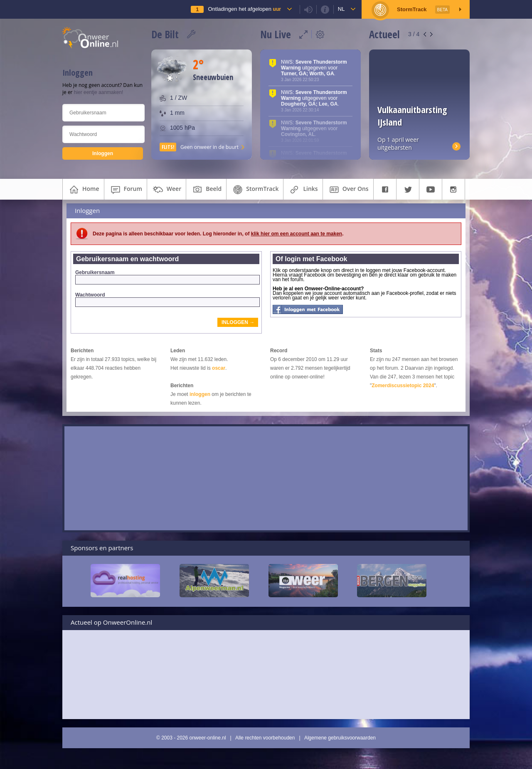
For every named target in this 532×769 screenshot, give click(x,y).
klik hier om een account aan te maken (297, 234)
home (83, 190)
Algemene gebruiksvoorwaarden (340, 738)
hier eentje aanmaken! (99, 92)
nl (341, 9)
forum (126, 190)
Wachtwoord (167, 299)
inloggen (200, 394)
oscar (219, 368)
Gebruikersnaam (167, 277)
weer (166, 190)
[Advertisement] (266, 478)
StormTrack (255, 190)
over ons (348, 190)
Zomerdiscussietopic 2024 (403, 386)
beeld (206, 190)
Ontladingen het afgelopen (244, 9)
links (303, 190)
